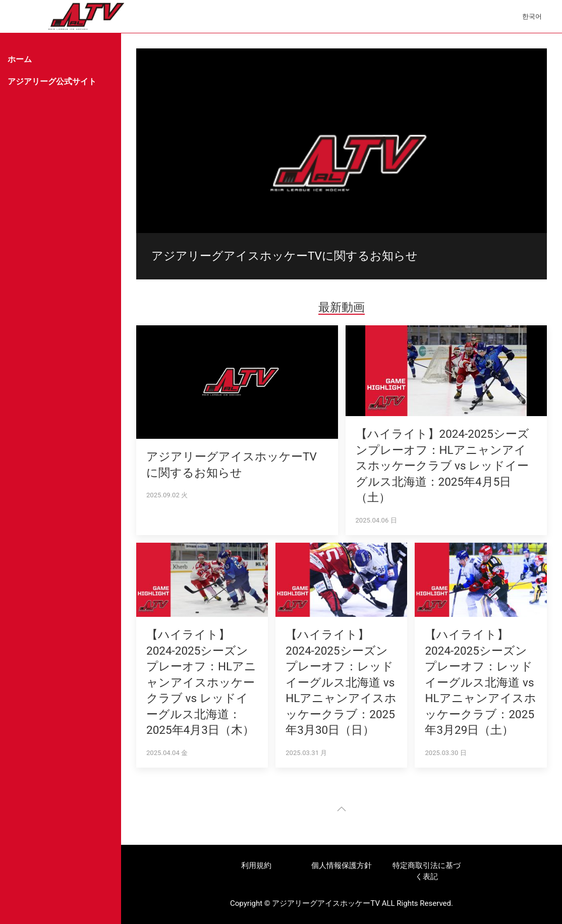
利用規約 (256, 865)
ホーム (20, 59)
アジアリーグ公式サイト (52, 81)
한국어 (532, 16)
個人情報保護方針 (342, 865)
